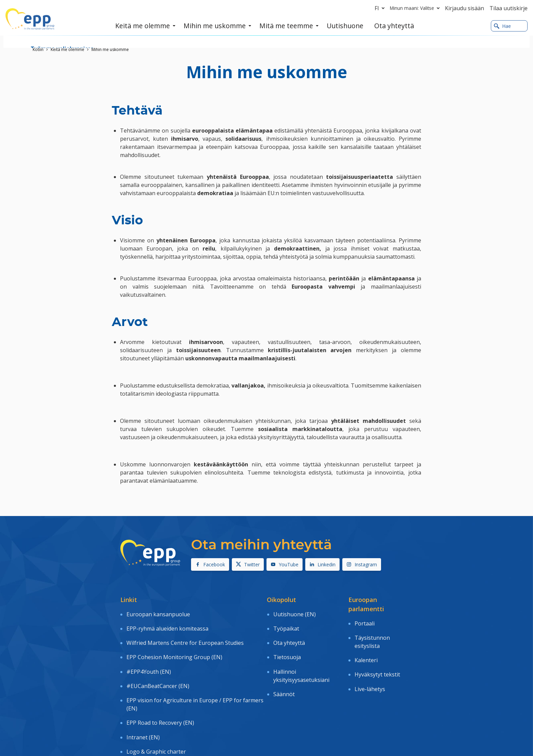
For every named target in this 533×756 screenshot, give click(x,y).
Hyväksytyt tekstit (377, 658)
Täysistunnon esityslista (372, 635)
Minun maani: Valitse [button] (416, 8)
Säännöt (284, 669)
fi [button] (381, 8)
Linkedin (322, 564)
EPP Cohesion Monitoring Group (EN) (174, 641)
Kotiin (38, 49)
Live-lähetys (370, 668)
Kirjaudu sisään (465, 8)
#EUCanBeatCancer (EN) (158, 661)
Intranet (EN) (143, 698)
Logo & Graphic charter (156, 708)
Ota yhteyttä (289, 632)
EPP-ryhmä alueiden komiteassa (167, 622)
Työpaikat (286, 622)
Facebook (210, 564)
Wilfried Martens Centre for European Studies (185, 632)
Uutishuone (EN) (295, 612)
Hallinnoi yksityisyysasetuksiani (301, 655)
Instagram (362, 564)
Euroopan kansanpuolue (158, 612)
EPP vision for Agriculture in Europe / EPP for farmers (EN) (195, 675)
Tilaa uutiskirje (509, 8)
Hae (502, 27)
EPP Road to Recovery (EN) (160, 688)
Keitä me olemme (67, 49)
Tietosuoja (287, 641)
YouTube (285, 564)
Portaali (365, 621)
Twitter (248, 564)
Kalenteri (366, 649)
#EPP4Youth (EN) (149, 651)
